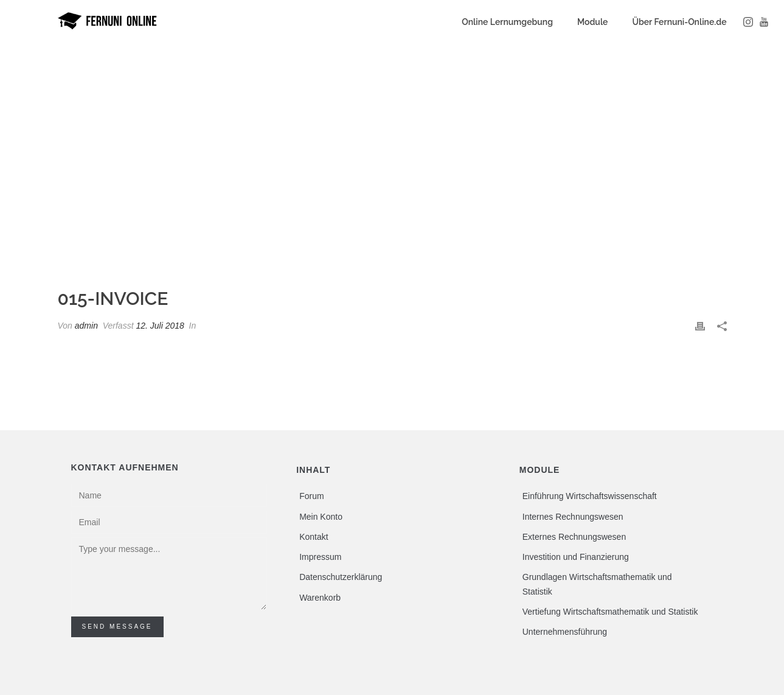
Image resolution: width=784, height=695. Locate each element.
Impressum (320, 557)
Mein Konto (321, 517)
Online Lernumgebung (507, 22)
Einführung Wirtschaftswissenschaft (590, 496)
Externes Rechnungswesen (574, 537)
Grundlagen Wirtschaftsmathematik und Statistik (597, 584)
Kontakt (314, 537)
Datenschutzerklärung (341, 577)
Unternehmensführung (565, 632)
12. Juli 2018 (160, 326)
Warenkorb (320, 598)
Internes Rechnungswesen (573, 517)
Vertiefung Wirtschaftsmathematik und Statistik (610, 612)
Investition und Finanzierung (576, 557)
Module (592, 22)
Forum (311, 496)
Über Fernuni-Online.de (679, 22)
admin (86, 326)
